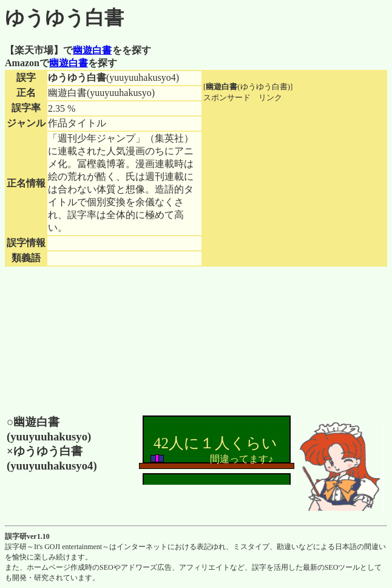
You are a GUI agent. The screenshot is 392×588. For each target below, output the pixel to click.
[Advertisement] (294, 179)
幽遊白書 (92, 50)
